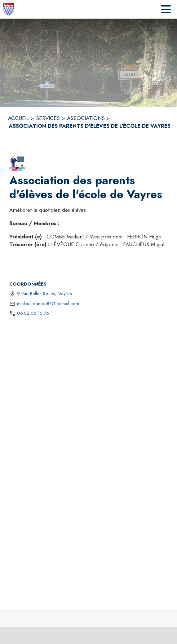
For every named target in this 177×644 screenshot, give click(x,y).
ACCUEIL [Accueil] (18, 118)
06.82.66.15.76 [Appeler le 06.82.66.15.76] (33, 313)
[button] (17, 163)
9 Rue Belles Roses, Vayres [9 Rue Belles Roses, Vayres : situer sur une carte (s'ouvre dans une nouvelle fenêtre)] (44, 294)
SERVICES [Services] (48, 118)
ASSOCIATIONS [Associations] (86, 118)
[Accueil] (9, 9)
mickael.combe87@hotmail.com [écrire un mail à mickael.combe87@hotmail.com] (48, 304)
